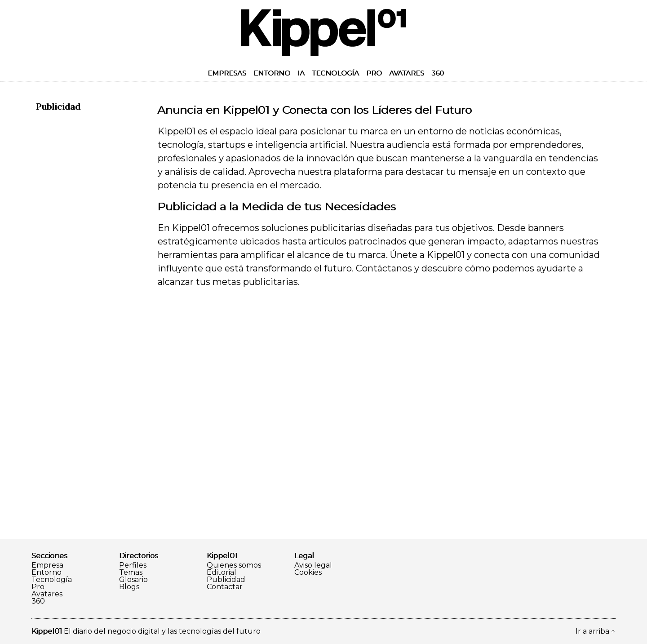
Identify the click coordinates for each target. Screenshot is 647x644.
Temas (131, 573)
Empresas (227, 73)
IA (301, 73)
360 (438, 73)
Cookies (308, 573)
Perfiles (133, 565)
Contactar (225, 587)
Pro (374, 73)
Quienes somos (234, 565)
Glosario (133, 580)
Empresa (47, 565)
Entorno (272, 73)
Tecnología (335, 73)
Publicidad (226, 580)
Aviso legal (313, 565)
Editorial (222, 573)
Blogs (129, 587)
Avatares (407, 73)
